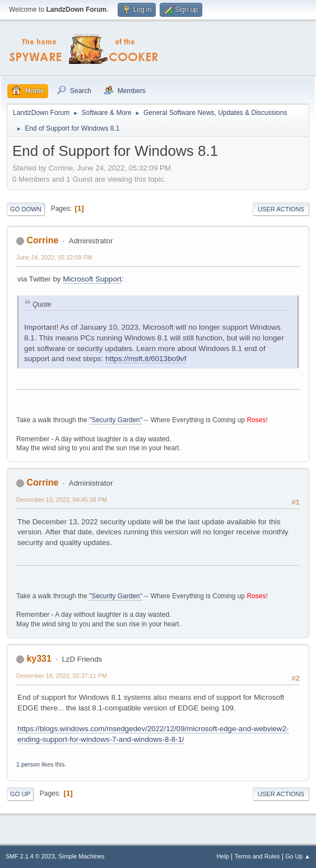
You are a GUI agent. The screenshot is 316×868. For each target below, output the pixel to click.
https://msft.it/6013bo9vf (146, 359)
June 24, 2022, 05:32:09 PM (54, 257)
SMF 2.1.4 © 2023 (30, 856)
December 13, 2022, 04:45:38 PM (62, 500)
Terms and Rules (257, 856)
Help (223, 856)
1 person (28, 764)
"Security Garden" (116, 420)
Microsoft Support (92, 279)
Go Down (26, 209)
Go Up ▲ (298, 856)
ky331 (39, 659)
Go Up (20, 794)
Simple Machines (81, 856)
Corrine (42, 240)
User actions (281, 209)
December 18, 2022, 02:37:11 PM (62, 676)
